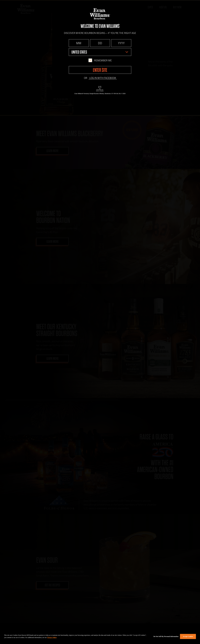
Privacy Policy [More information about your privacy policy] (52, 637)
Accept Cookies (188, 636)
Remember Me (100, 60)
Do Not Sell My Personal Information (166, 636)
